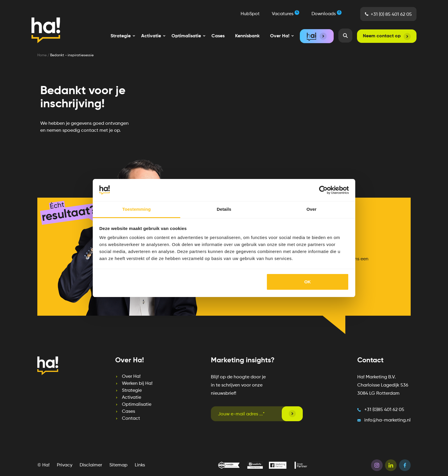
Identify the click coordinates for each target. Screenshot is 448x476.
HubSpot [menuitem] (250, 14)
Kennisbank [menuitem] (247, 36)
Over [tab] (312, 209)
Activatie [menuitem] (132, 398)
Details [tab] (224, 209)
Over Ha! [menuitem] (131, 377)
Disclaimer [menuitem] (91, 465)
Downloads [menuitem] (327, 13)
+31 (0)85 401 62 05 (384, 410)
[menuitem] (121, 36)
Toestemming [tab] (136, 209)
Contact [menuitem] (131, 419)
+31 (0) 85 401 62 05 (391, 15)
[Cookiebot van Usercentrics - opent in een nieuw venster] (323, 190)
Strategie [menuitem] (132, 391)
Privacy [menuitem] (65, 465)
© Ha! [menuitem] (43, 465)
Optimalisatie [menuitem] (137, 405)
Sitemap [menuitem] (118, 465)
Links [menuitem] (140, 465)
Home (42, 55)
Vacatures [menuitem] (286, 13)
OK (308, 282)
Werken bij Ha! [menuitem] (137, 384)
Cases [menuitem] (218, 36)
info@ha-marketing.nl (387, 420)
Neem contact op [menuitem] (382, 36)
